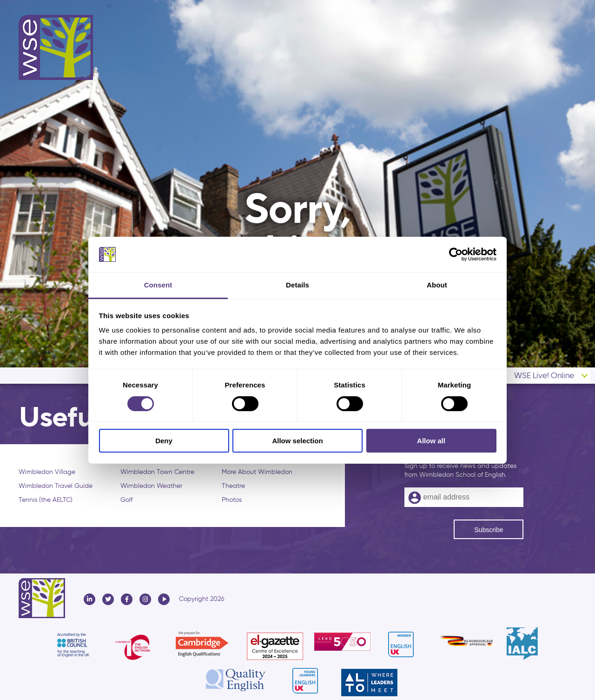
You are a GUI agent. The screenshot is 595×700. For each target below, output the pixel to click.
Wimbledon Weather (151, 486)
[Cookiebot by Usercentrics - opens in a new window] (456, 254)
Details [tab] (297, 285)
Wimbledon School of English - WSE (56, 47)
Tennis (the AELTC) (46, 500)
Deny (164, 441)
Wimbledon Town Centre (157, 472)
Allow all (431, 441)
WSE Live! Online (544, 375)
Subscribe (489, 530)
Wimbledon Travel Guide (56, 486)
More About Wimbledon (257, 472)
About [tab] (437, 285)
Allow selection (297, 441)
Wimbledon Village (47, 472)
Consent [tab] (158, 285)
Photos (232, 500)
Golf (126, 500)
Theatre (233, 486)
